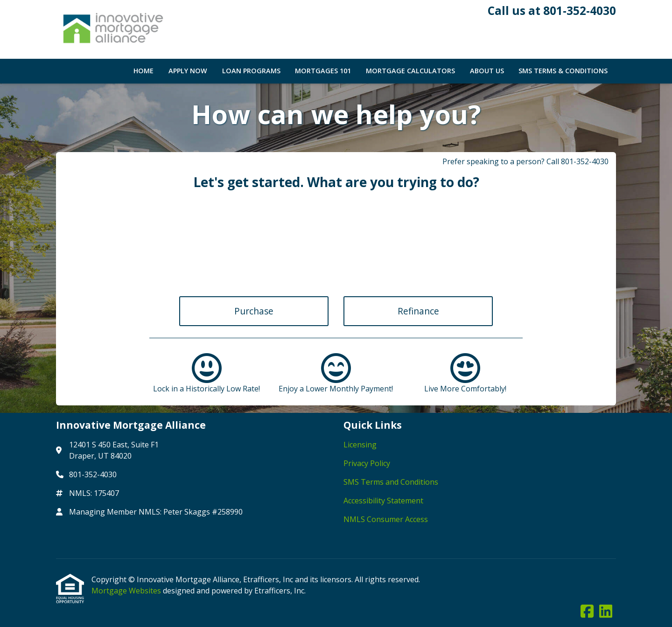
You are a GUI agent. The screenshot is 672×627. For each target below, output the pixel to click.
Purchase (254, 311)
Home (143, 71)
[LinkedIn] (606, 612)
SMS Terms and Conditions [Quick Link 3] (391, 482)
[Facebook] (587, 612)
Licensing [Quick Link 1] (360, 445)
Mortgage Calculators (410, 71)
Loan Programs (251, 71)
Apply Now (188, 71)
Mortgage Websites (127, 591)
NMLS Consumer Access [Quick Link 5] (386, 519)
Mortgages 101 (323, 71)
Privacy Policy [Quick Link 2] (367, 463)
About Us (487, 71)
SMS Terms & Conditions (563, 71)
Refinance (418, 311)
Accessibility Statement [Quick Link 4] (383, 501)
